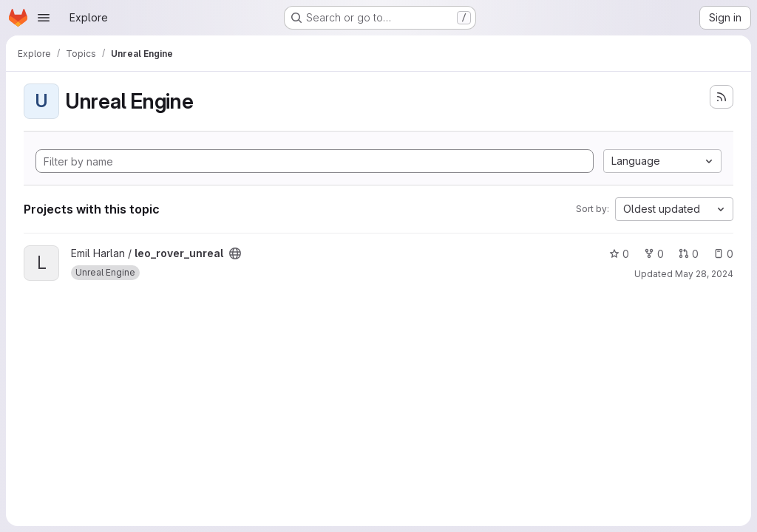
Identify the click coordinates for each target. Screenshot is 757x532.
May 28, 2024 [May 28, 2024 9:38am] (704, 274)
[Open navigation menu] (44, 18)
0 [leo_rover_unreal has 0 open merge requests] (689, 254)
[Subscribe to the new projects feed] (722, 97)
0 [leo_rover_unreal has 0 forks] (654, 254)
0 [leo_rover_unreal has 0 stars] (619, 254)
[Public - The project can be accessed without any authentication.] (235, 253)
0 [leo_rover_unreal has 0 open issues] (723, 254)
